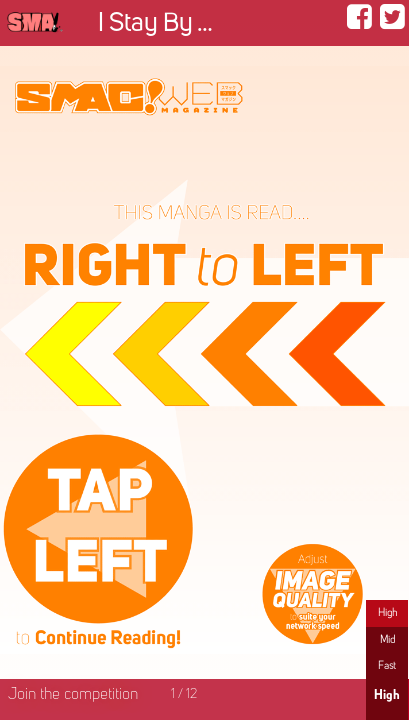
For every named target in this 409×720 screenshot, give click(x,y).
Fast (387, 666)
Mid (387, 640)
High (387, 613)
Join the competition (73, 695)
